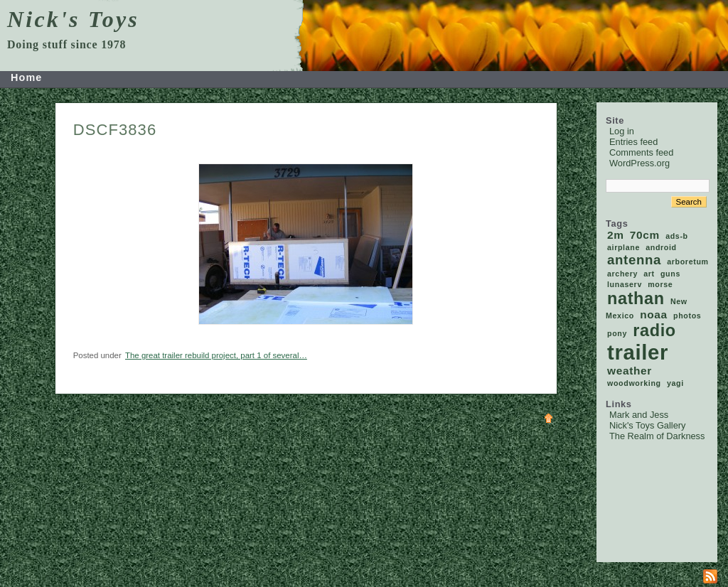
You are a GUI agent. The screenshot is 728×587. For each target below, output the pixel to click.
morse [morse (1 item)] (660, 284)
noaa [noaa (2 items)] (654, 314)
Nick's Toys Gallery (647, 425)
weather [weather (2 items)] (630, 371)
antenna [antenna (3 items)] (634, 260)
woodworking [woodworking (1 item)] (634, 383)
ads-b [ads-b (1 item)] (677, 236)
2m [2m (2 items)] (616, 235)
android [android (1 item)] (661, 247)
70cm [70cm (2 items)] (645, 235)
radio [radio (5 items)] (654, 330)
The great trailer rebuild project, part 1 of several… (216, 355)
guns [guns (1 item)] (670, 274)
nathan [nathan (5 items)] (636, 298)
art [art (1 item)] (649, 274)
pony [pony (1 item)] (617, 333)
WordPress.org (639, 163)
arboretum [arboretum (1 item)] (687, 262)
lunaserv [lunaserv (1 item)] (625, 284)
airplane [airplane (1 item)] (623, 247)
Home (26, 77)
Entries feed (633, 142)
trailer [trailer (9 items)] (638, 352)
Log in (622, 131)
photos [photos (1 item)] (687, 316)
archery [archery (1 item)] (622, 274)
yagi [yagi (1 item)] (675, 383)
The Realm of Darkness (657, 436)
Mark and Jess (639, 415)
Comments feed (641, 152)
